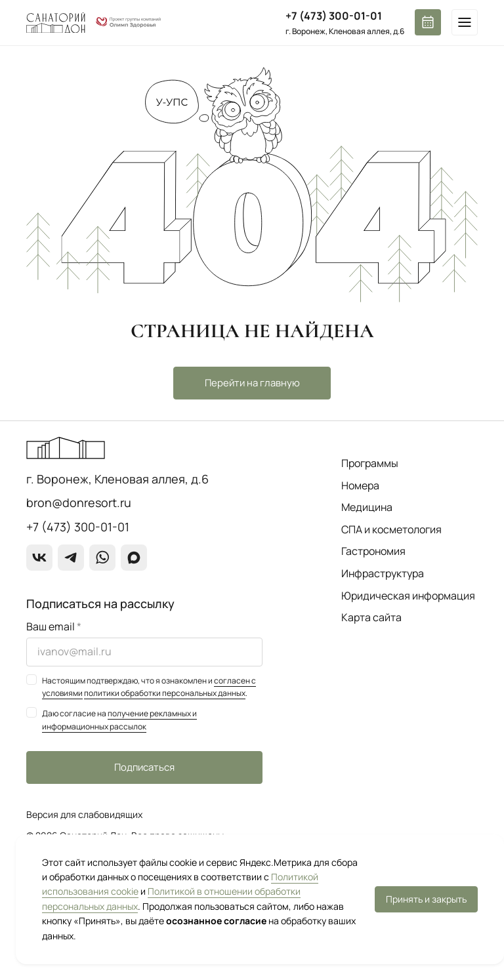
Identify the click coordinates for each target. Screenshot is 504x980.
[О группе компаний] (129, 22)
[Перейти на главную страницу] (56, 23)
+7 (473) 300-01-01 (334, 16)
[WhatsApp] (102, 558)
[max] (134, 558)
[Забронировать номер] (428, 22)
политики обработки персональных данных (165, 693)
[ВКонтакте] (39, 558)
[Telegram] (71, 558)
